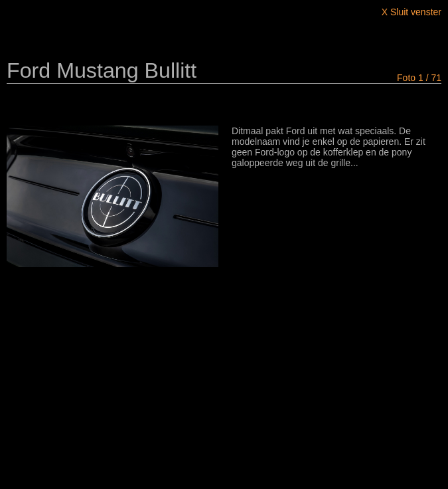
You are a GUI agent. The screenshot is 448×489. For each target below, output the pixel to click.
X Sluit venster (411, 12)
